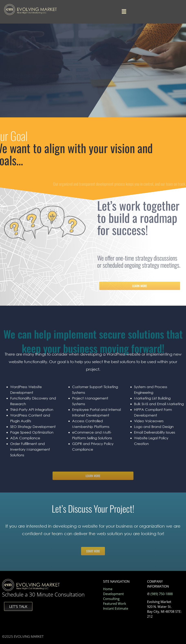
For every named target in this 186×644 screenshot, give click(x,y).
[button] (124, 12)
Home (108, 589)
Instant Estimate (116, 608)
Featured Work (114, 604)
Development (113, 594)
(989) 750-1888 (162, 594)
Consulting (111, 599)
